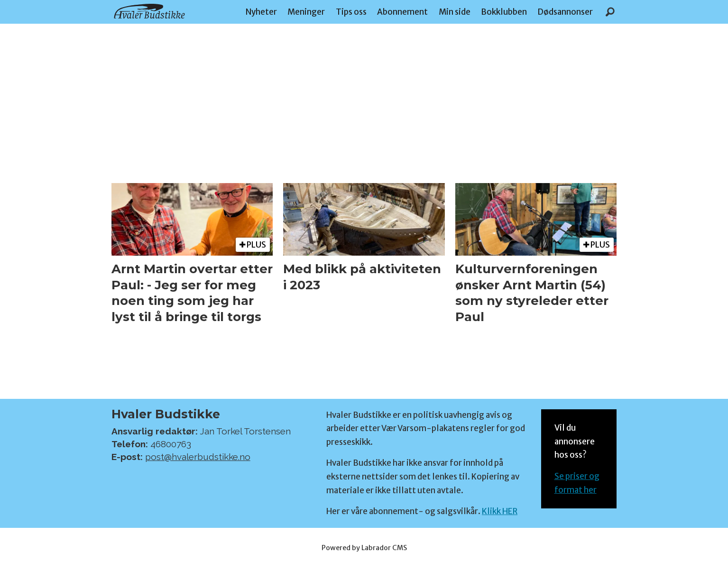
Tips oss (351, 12)
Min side (455, 12)
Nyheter (261, 12)
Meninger (306, 12)
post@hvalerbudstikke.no (198, 457)
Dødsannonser (565, 12)
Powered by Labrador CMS (364, 548)
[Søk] (610, 12)
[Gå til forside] (149, 11)
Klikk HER (500, 511)
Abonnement (402, 12)
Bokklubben (504, 12)
